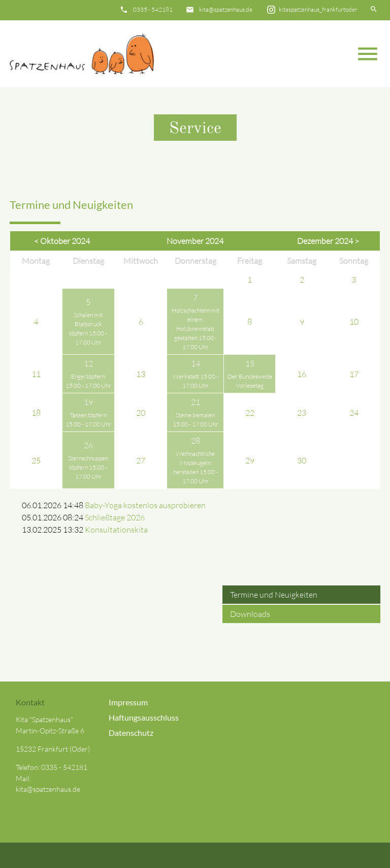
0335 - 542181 (153, 9)
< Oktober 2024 (62, 241)
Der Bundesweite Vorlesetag (250, 381)
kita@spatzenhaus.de (226, 9)
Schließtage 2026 (115, 517)
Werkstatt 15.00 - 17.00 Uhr (196, 381)
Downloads (250, 614)
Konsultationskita (116, 530)
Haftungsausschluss (144, 717)
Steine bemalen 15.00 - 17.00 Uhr (196, 420)
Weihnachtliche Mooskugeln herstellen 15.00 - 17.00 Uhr (196, 467)
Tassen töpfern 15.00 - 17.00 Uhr (88, 420)
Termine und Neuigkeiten (274, 595)
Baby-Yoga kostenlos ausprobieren (145, 505)
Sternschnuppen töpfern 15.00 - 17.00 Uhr (88, 467)
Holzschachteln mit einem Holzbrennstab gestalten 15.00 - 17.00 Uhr (196, 329)
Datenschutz (131, 733)
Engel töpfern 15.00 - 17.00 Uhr (88, 381)
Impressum (128, 702)
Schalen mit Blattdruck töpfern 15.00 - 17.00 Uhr (88, 329)
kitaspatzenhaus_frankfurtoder (318, 9)
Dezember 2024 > (328, 241)
